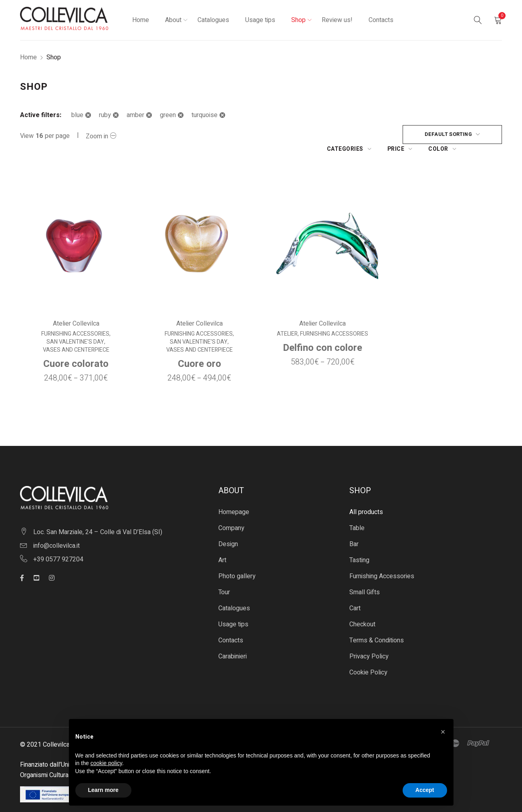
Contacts (231, 626)
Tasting (359, 546)
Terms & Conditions (377, 626)
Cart (355, 594)
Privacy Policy (369, 642)
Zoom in (97, 136)
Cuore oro (199, 349)
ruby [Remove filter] (105, 115)
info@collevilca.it (56, 531)
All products (366, 498)
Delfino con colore (323, 333)
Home (28, 57)
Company (231, 514)
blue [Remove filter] (77, 115)
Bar (354, 530)
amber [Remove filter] (135, 115)
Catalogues (234, 594)
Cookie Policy (368, 658)
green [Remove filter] (168, 115)
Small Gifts (365, 578)
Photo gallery (237, 562)
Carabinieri (233, 642)
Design (228, 530)
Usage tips (233, 610)
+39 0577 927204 (58, 545)
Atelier (288, 320)
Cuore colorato (76, 349)
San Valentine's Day (75, 328)
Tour (224, 578)
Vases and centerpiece (76, 336)
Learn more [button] (103, 790)
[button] (443, 732)
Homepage (234, 498)
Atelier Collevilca (76, 309)
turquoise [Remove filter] (205, 115)
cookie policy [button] (106, 763)
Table (357, 514)
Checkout (362, 610)
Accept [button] (425, 790)
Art (222, 546)
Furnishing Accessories (75, 320)
